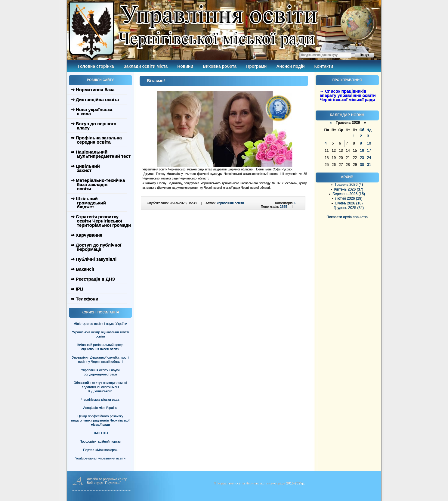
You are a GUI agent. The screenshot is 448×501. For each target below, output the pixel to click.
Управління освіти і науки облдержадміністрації (100, 372)
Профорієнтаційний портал (100, 441)
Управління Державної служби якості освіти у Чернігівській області (100, 359)
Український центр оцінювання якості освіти (100, 334)
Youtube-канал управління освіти (100, 458)
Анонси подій (290, 66)
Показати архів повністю (347, 217)
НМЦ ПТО (100, 433)
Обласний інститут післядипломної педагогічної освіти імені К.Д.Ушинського (100, 387)
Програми (256, 66)
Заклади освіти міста (146, 66)
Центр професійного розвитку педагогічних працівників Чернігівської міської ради (100, 420)
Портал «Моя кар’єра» (100, 450)
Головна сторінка (96, 66)
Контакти (324, 66)
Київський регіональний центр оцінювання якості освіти (100, 347)
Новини (185, 66)
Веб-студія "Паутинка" (104, 483)
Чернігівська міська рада (100, 400)
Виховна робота (220, 66)
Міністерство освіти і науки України (100, 324)
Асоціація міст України (100, 408)
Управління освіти (230, 203)
